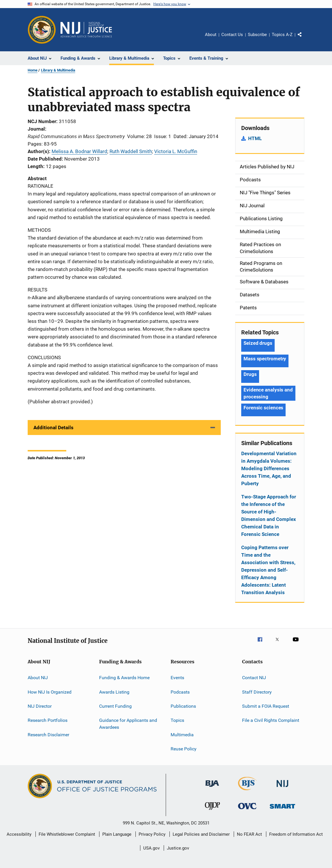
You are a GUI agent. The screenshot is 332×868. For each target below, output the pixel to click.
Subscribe (257, 35)
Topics (177, 720)
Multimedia (182, 734)
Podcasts (180, 692)
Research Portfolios (48, 720)
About (211, 35)
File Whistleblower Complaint (67, 834)
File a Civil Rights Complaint (271, 720)
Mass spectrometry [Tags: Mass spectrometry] (265, 359)
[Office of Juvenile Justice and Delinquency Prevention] (212, 811)
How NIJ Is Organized (50, 692)
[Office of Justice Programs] (42, 30)
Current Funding (115, 706)
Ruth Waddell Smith (131, 151)
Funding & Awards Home (124, 678)
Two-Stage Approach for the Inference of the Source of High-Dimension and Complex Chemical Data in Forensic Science (269, 515)
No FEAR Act (249, 834)
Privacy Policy (152, 834)
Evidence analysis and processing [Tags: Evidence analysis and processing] (268, 393)
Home (33, 70)
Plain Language (117, 834)
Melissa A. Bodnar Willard (79, 151)
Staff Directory (257, 692)
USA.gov (151, 848)
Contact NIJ (254, 678)
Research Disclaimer (48, 734)
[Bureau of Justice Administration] (212, 788)
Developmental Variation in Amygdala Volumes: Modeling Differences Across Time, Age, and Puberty (269, 468)
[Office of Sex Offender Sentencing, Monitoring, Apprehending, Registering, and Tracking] (282, 810)
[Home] (86, 30)
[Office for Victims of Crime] (247, 810)
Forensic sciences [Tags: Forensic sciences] (263, 408)
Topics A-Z (282, 35)
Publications (183, 706)
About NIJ (38, 678)
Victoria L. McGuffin (176, 151)
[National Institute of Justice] (282, 788)
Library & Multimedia (58, 70)
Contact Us (232, 35)
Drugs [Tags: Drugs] (250, 374)
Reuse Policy (184, 749)
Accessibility (19, 834)
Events (177, 678)
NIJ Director (40, 706)
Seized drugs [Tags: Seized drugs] (258, 343)
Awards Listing (114, 692)
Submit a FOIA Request (266, 706)
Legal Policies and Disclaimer (201, 834)
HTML (255, 138)
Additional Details (53, 428)
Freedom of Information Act (296, 834)
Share (304, 39)
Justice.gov (178, 848)
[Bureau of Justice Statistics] (247, 791)
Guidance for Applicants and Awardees (128, 724)
